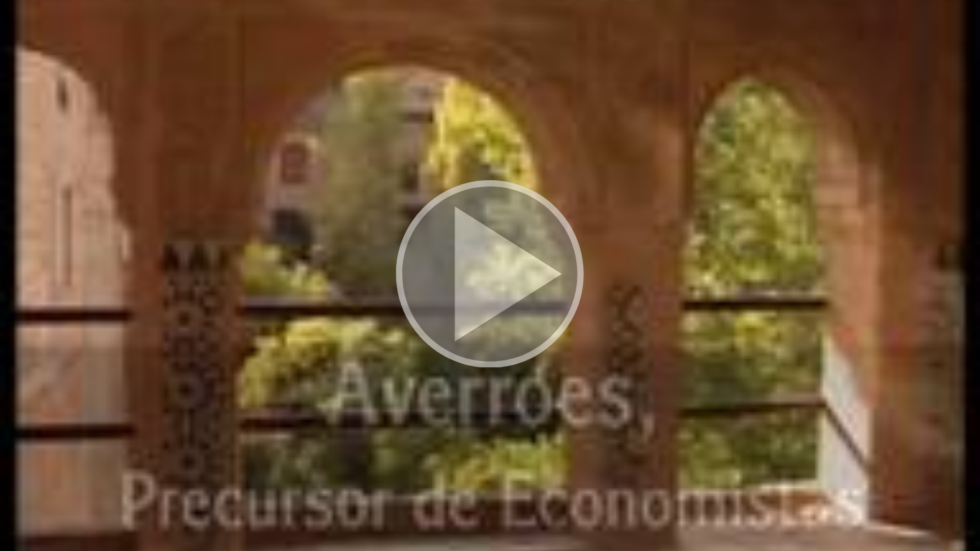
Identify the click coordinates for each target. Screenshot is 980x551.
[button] (490, 275)
